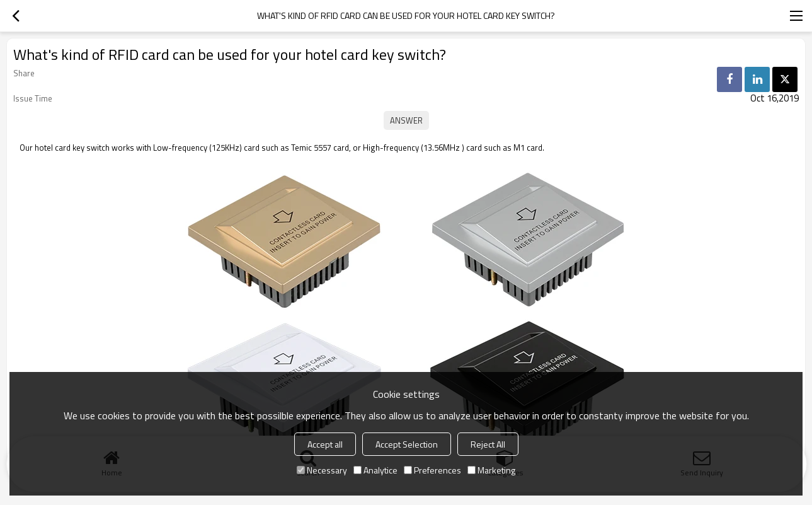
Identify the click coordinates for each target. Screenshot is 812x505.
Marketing (491, 470)
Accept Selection (407, 444)
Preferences (432, 470)
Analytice (375, 470)
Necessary (322, 470)
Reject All (488, 444)
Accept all (325, 444)
